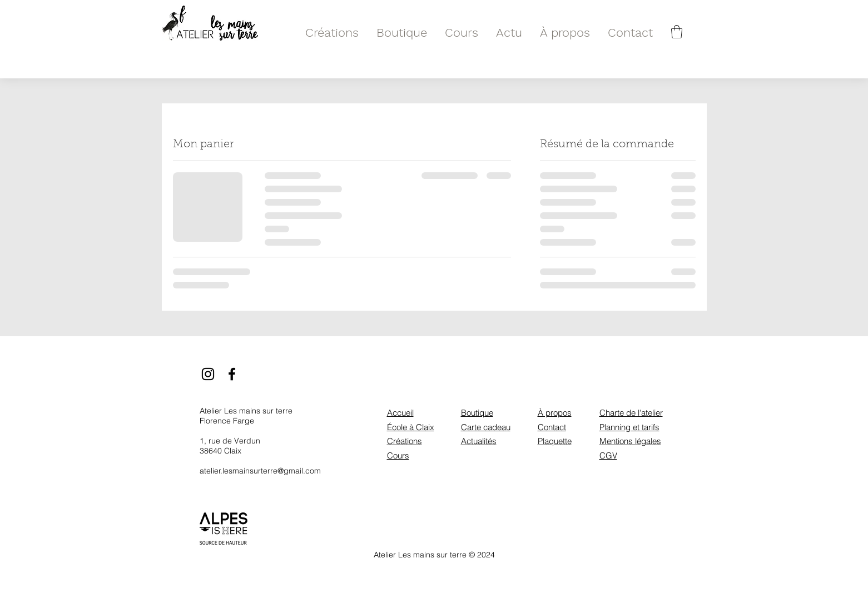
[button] (677, 32)
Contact (552, 427)
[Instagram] (208, 374)
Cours (398, 455)
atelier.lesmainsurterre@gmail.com (260, 471)
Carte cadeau (486, 427)
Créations (405, 441)
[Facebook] (232, 374)
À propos (555, 413)
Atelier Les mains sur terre (246, 411)
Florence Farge (227, 421)
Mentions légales (630, 441)
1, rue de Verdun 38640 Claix (230, 446)
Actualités (479, 441)
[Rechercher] (694, 32)
